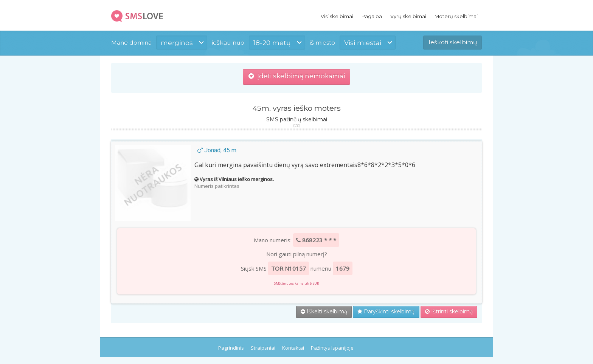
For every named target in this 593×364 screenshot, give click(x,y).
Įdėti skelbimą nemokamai (297, 76)
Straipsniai (263, 348)
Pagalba (372, 16)
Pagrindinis (231, 348)
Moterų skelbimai (456, 16)
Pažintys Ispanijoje (332, 348)
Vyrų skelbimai (408, 16)
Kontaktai (293, 348)
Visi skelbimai (337, 16)
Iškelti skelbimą (324, 311)
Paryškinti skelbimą (386, 311)
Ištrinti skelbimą (449, 311)
